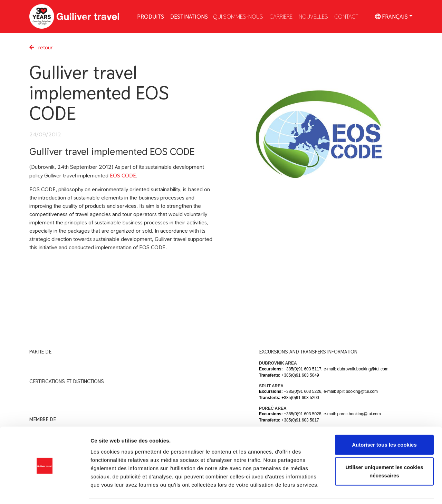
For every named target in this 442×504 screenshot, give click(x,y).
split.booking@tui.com (357, 391)
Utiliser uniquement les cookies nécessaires (384, 449)
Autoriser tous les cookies (384, 422)
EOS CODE (123, 176)
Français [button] (391, 16)
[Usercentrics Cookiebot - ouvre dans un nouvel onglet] (45, 491)
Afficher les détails (380, 490)
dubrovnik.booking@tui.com (363, 369)
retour (41, 47)
